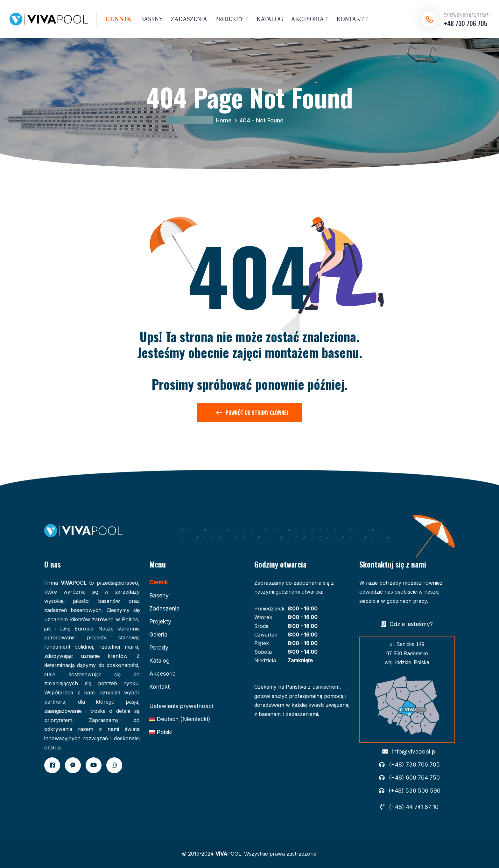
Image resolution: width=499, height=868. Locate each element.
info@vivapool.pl (414, 752)
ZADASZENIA (189, 19)
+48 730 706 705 (466, 23)
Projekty (160, 621)
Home (225, 120)
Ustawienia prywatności (181, 706)
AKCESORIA (308, 19)
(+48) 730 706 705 (414, 765)
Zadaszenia (164, 608)
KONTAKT (350, 19)
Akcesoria (162, 674)
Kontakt (159, 687)
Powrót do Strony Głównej (252, 414)
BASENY (151, 19)
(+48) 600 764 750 (414, 778)
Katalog (159, 661)
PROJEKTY (229, 19)
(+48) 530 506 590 (415, 791)
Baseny (159, 595)
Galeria (158, 634)
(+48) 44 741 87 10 (414, 807)
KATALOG (270, 19)
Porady (159, 648)
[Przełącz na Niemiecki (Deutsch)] (180, 719)
